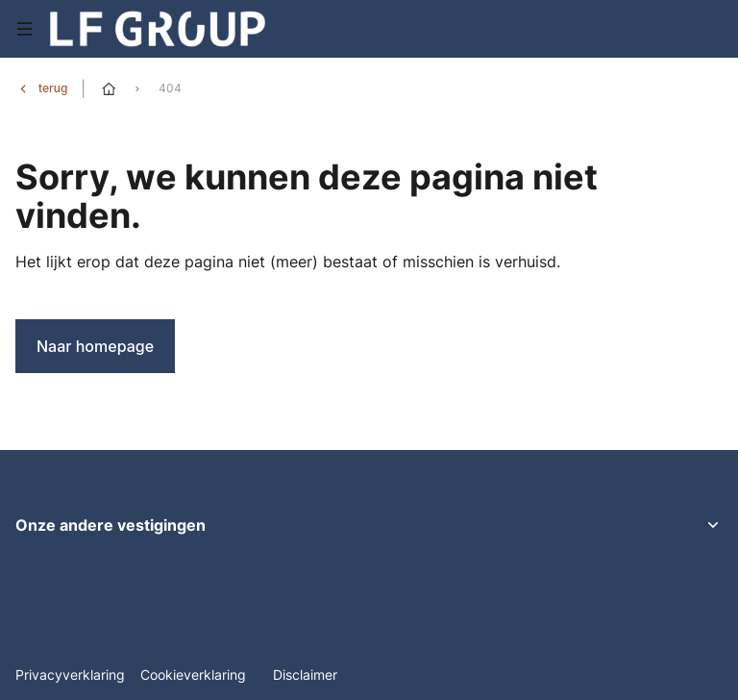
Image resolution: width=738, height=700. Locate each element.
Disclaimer (305, 675)
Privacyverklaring (70, 675)
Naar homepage (95, 346)
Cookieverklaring (195, 675)
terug (53, 88)
